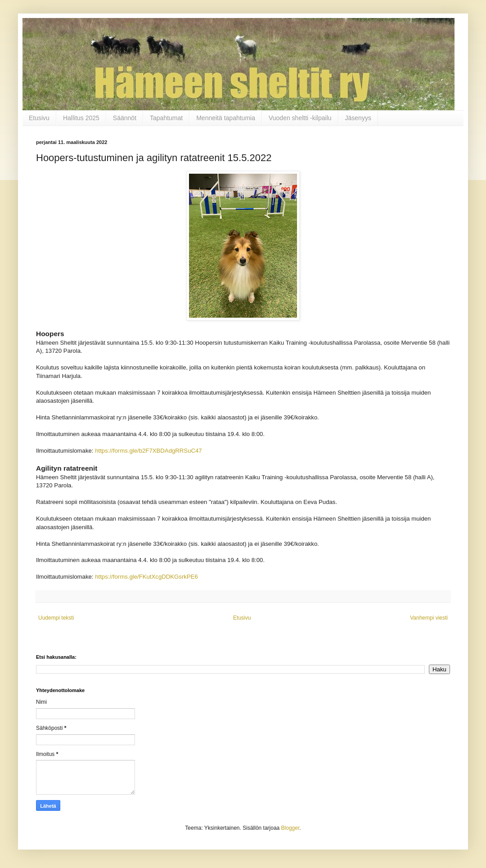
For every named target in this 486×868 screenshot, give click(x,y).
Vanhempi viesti (429, 618)
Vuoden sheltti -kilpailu (300, 118)
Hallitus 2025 (81, 118)
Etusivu (39, 118)
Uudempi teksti (56, 618)
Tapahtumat (166, 118)
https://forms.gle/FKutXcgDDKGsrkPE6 (146, 577)
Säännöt (125, 118)
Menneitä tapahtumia (226, 118)
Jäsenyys (358, 118)
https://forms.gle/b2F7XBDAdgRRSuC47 (148, 451)
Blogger (290, 828)
